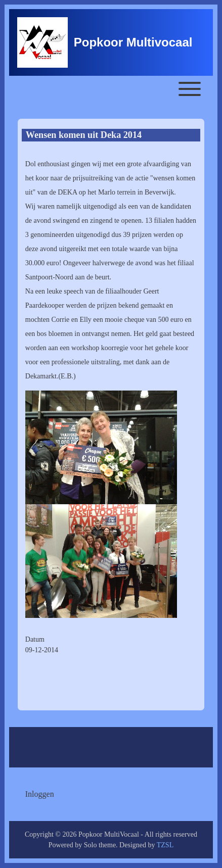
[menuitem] (40, 794)
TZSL (165, 845)
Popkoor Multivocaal (133, 42)
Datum (35, 639)
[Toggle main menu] (111, 89)
